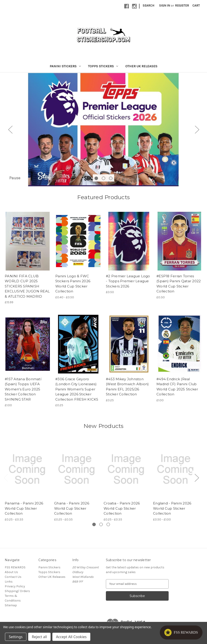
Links (9, 584)
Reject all (39, 637)
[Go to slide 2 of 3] (103, 181)
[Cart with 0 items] (196, 6)
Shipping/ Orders (17, 594)
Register (182, 6)
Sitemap (11, 608)
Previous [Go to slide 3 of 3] (10, 131)
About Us (11, 575)
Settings (16, 637)
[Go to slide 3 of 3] (111, 181)
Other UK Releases (141, 66)
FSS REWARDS (15, 570)
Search (148, 6)
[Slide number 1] (103, 131)
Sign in (165, 6)
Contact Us (13, 580)
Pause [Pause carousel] (15, 181)
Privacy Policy (15, 589)
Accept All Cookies (71, 637)
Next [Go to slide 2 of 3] (197, 131)
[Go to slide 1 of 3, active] (96, 181)
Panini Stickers (65, 66)
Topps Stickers (103, 66)
